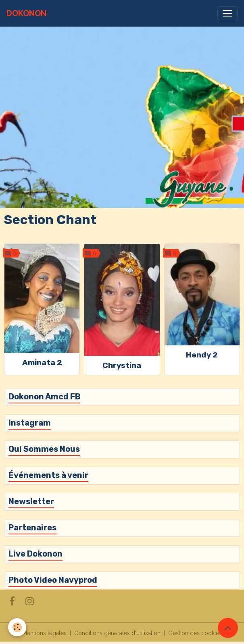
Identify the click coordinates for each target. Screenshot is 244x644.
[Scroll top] (228, 628)
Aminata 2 (42, 363)
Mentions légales (44, 633)
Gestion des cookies (195, 633)
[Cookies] (17, 627)
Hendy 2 (202, 355)
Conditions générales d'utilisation (117, 633)
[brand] (26, 13)
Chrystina (122, 365)
